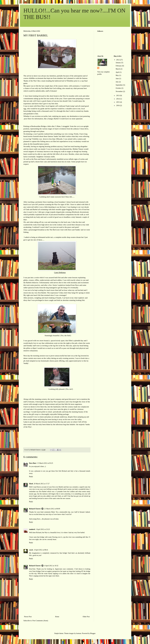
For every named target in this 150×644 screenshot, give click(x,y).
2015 (118, 102)
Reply (31, 477)
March (118, 69)
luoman (79, 633)
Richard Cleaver (35, 509)
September (119, 85)
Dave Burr (33, 463)
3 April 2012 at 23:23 (43, 529)
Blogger (93, 633)
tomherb (32, 529)
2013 (118, 96)
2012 (118, 60)
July (117, 82)
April (118, 72)
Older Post (86, 617)
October (119, 88)
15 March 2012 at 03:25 (45, 463)
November (119, 91)
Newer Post (28, 617)
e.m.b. (31, 550)
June (117, 79)
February (119, 66)
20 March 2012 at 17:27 (42, 484)
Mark (31, 484)
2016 (118, 105)
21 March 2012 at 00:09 (52, 509)
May (117, 75)
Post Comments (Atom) (40, 621)
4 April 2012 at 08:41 (41, 550)
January (118, 63)
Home (57, 617)
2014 (118, 99)
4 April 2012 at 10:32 (51, 566)
